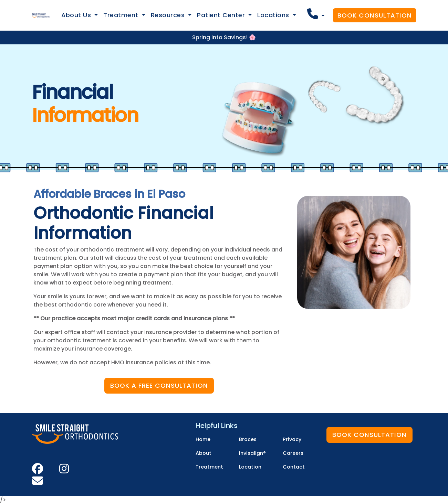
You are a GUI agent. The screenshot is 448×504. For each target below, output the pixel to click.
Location (250, 467)
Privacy (292, 439)
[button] (316, 14)
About (204, 453)
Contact (294, 467)
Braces (248, 439)
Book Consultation (375, 15)
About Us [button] (77, 15)
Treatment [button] (122, 15)
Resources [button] (169, 15)
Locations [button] (274, 15)
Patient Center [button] (222, 15)
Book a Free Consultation (159, 385)
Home (203, 439)
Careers (293, 453)
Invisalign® (252, 453)
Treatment (209, 467)
